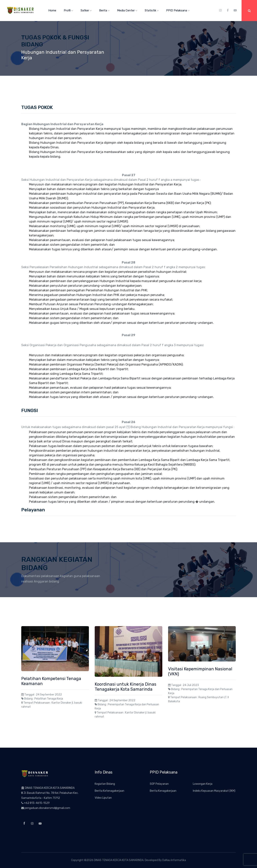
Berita (104, 10)
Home (52, 10)
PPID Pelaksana (178, 10)
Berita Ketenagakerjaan (109, 791)
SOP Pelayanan (159, 784)
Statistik (152, 10)
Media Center (127, 10)
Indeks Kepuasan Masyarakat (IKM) (214, 791)
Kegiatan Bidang (105, 784)
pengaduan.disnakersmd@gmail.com (47, 808)
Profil (68, 10)
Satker (86, 10)
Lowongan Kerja (203, 784)
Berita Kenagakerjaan (163, 791)
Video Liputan (103, 798)
